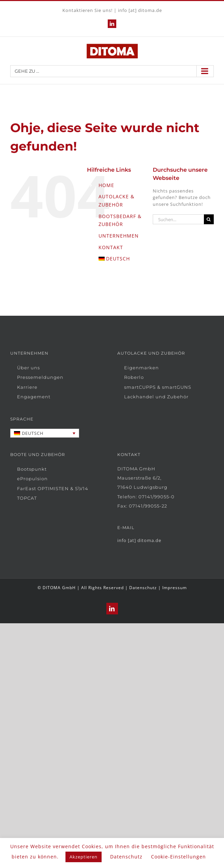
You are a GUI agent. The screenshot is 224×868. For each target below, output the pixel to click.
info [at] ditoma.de (140, 10)
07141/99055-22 (148, 506)
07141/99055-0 (156, 497)
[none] (45, 433)
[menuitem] (121, 259)
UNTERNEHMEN (119, 236)
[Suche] (209, 219)
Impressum (175, 588)
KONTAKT (111, 247)
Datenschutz (143, 588)
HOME (106, 185)
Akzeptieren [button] (84, 857)
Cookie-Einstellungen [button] (178, 857)
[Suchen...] (178, 219)
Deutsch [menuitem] (33, 433)
